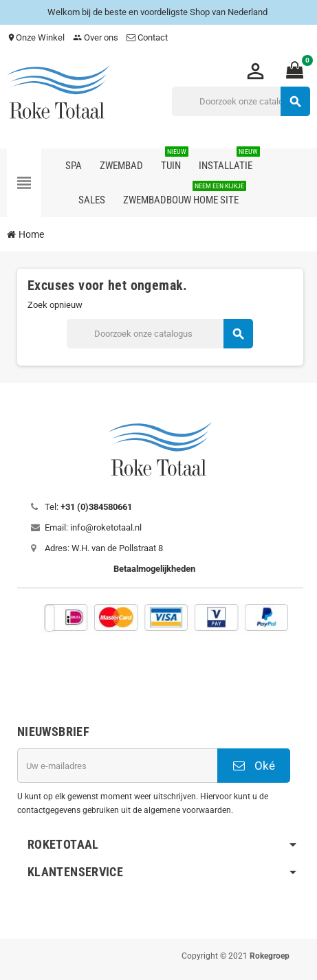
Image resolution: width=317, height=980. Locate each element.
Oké (254, 766)
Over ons (96, 37)
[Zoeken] (241, 101)
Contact (148, 37)
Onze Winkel (36, 37)
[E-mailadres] (117, 766)
